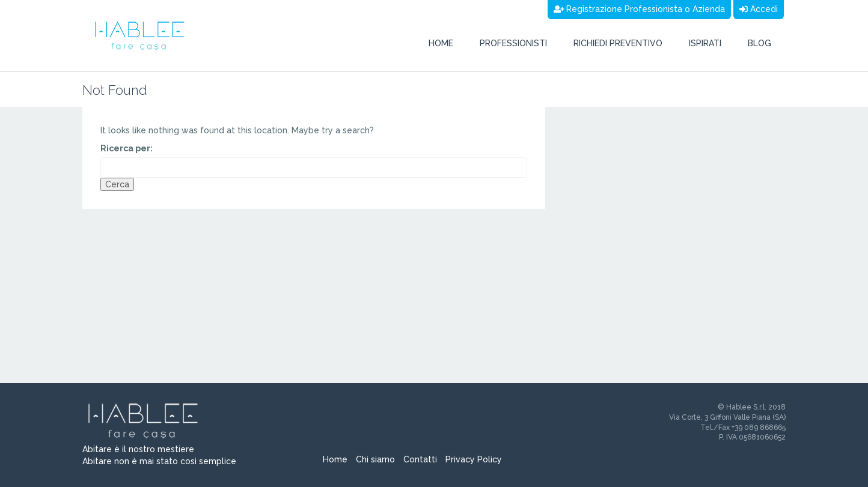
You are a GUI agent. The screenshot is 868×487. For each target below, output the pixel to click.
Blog (759, 43)
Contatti (420, 459)
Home (441, 43)
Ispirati (705, 43)
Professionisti (513, 43)
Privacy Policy (474, 459)
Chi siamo (375, 459)
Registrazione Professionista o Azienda (640, 9)
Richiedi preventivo (618, 43)
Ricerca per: (127, 148)
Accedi (759, 9)
